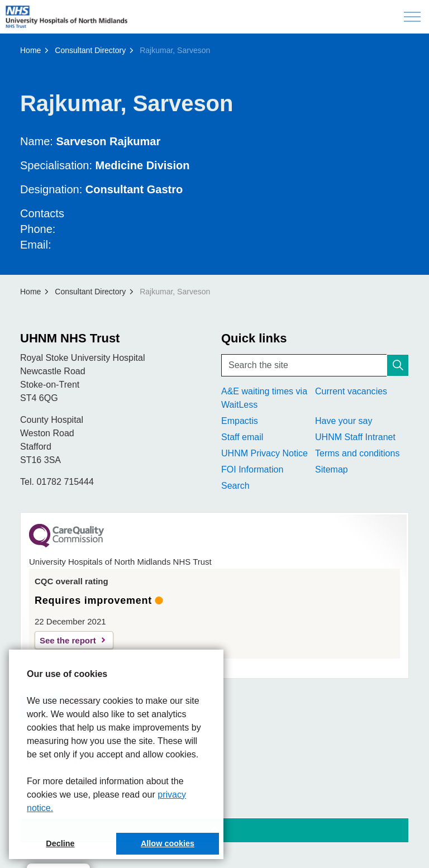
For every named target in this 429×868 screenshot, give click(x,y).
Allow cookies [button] (168, 843)
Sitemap (332, 469)
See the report (68, 640)
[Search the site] (315, 365)
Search (235, 486)
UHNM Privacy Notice (264, 453)
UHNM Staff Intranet (355, 437)
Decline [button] (60, 843)
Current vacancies (351, 391)
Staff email (242, 437)
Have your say (344, 421)
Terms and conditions (357, 453)
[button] (398, 365)
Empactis (240, 421)
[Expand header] (412, 17)
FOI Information (252, 469)
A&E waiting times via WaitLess (264, 398)
